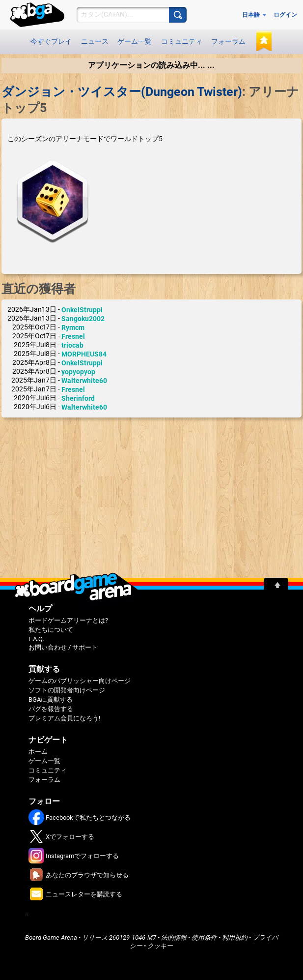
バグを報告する (51, 709)
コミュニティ (182, 41)
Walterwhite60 (84, 381)
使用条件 (204, 937)
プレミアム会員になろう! (64, 718)
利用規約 (235, 937)
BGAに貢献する (51, 699)
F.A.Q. (36, 639)
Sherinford (78, 398)
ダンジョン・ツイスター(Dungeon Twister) (122, 92)
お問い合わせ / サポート (63, 647)
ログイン (285, 15)
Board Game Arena (51, 937)
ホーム (38, 752)
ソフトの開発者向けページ (67, 690)
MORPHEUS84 (84, 354)
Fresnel (73, 336)
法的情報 (174, 937)
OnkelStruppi (82, 310)
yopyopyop (78, 372)
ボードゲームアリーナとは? (68, 620)
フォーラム (228, 41)
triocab (72, 345)
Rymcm (73, 327)
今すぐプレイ (51, 41)
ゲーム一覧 (135, 41)
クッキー (160, 946)
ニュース (95, 41)
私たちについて (51, 630)
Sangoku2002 (83, 319)
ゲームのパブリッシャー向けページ (80, 681)
